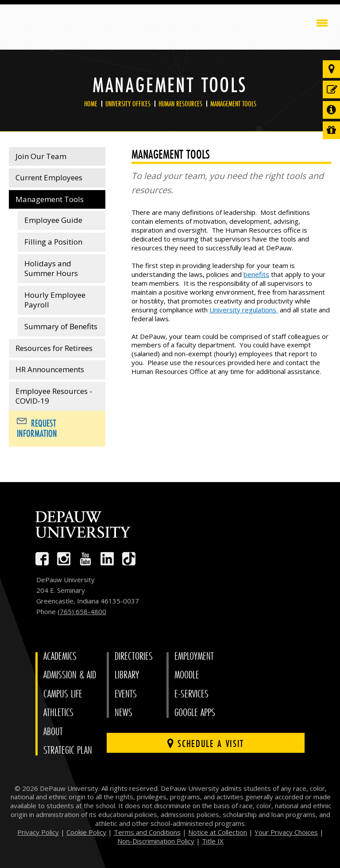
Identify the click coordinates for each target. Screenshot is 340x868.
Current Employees (49, 177)
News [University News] (124, 713)
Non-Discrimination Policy (156, 841)
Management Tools (233, 104)
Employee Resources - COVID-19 (54, 396)
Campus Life (63, 694)
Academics (60, 656)
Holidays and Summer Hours (51, 269)
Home (91, 104)
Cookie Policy (86, 832)
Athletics (58, 713)
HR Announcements (50, 369)
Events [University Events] (126, 694)
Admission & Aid (70, 675)
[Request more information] (331, 110)
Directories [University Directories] (134, 656)
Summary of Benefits (61, 326)
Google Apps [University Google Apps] (195, 713)
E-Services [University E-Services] (191, 694)
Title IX (213, 841)
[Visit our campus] (331, 69)
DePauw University (45, 25)
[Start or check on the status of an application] (331, 90)
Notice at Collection (218, 832)
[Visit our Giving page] (331, 130)
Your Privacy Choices (286, 832)
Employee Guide (53, 220)
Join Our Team (41, 156)
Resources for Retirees (54, 348)
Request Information (37, 428)
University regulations (244, 310)
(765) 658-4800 (82, 611)
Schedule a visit (206, 743)
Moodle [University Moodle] (187, 675)
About (53, 732)
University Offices (128, 104)
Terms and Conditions (147, 832)
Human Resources (180, 104)
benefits (256, 274)
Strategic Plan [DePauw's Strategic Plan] (68, 750)
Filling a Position (53, 242)
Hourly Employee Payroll (55, 300)
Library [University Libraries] (127, 675)
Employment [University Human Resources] (194, 656)
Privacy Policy (38, 832)
